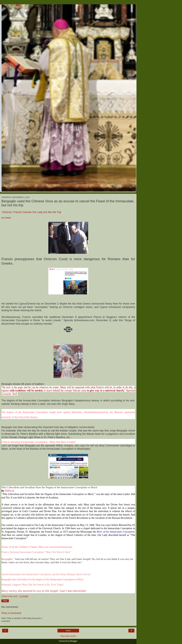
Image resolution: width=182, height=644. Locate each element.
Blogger (74, 641)
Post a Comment (11, 613)
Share (5, 601)
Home (68, 631)
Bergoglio (7, 559)
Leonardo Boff (10, 394)
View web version (68, 636)
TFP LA (9, 491)
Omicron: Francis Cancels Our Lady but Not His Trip (31, 212)
